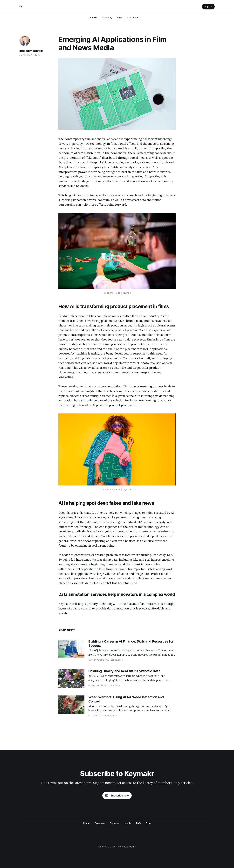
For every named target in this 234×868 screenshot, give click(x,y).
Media (128, 823)
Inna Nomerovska (31, 51)
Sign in (208, 6)
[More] (145, 18)
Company (107, 18)
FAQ (138, 823)
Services (132, 18)
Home (86, 823)
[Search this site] (21, 7)
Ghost (133, 847)
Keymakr (92, 18)
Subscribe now (117, 796)
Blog (120, 18)
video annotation (110, 386)
